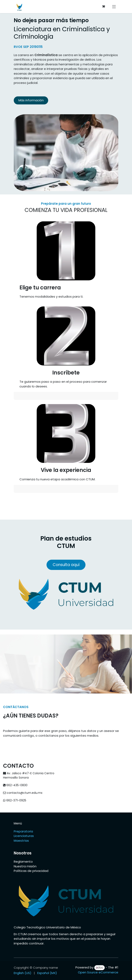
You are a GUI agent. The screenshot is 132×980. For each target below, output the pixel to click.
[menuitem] (23, 973)
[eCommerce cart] (104, 7)
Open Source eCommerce (98, 972)
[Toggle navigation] (114, 6)
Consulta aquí (66, 565)
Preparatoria (23, 831)
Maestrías (22, 841)
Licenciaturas (24, 836)
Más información (31, 100)
